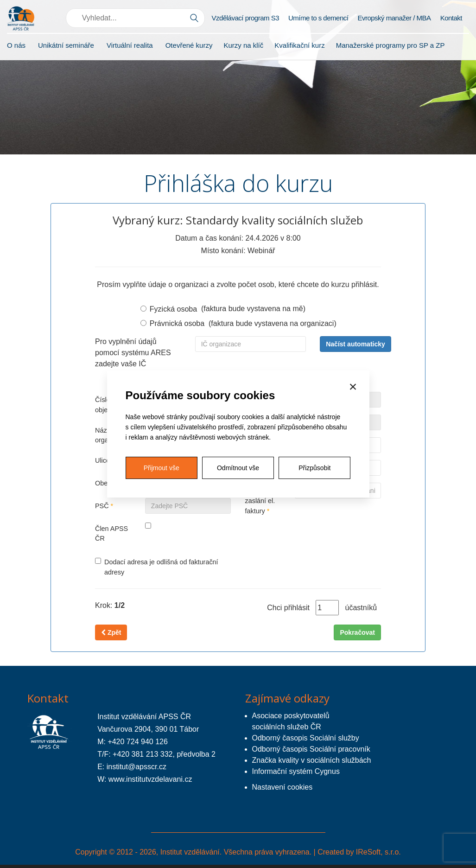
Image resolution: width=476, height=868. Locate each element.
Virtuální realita (130, 45)
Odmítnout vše (238, 468)
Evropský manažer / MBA (394, 18)
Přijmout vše (162, 468)
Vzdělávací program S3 (245, 18)
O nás (16, 45)
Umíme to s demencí (318, 18)
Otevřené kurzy (189, 45)
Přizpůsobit (314, 468)
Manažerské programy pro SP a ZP (390, 45)
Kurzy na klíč (243, 45)
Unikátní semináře (66, 45)
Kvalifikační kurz (299, 45)
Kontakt (451, 18)
